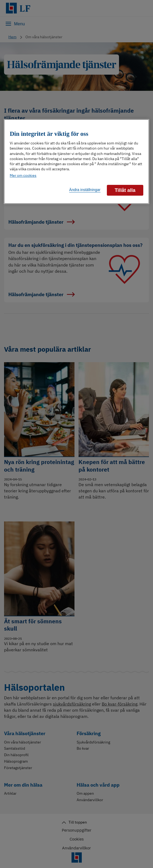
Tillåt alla (125, 190)
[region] (76, 162)
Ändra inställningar (85, 190)
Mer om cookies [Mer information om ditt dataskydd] (23, 175)
